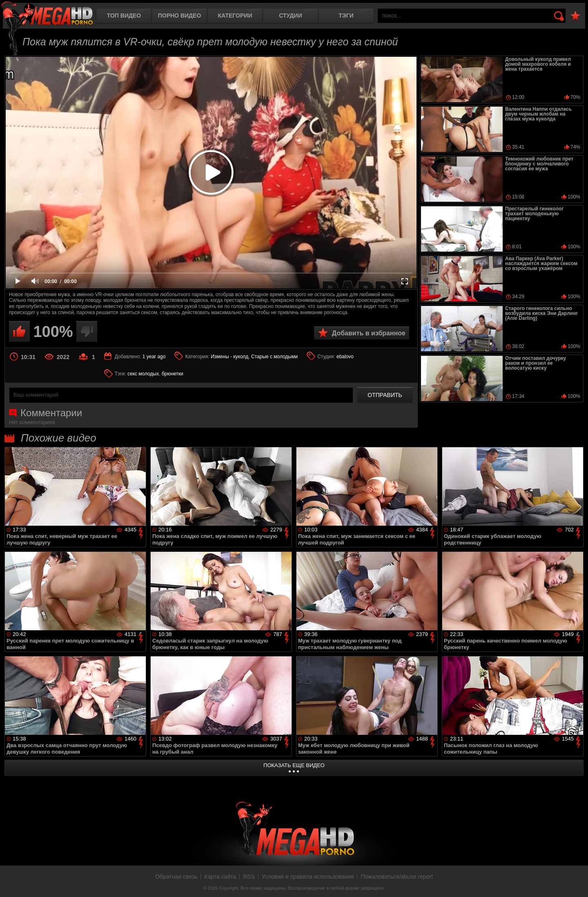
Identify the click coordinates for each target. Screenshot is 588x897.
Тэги (346, 16)
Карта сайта (220, 877)
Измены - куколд (229, 357)
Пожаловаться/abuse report (397, 877)
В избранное (575, 16)
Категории (235, 16)
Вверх (576, 882)
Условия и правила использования (308, 877)
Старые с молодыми (274, 357)
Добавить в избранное (369, 333)
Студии (290, 16)
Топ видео (124, 16)
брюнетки (173, 374)
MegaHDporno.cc (47, 14)
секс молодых (143, 374)
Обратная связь (176, 877)
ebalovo (345, 357)
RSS (249, 877)
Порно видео (180, 16)
